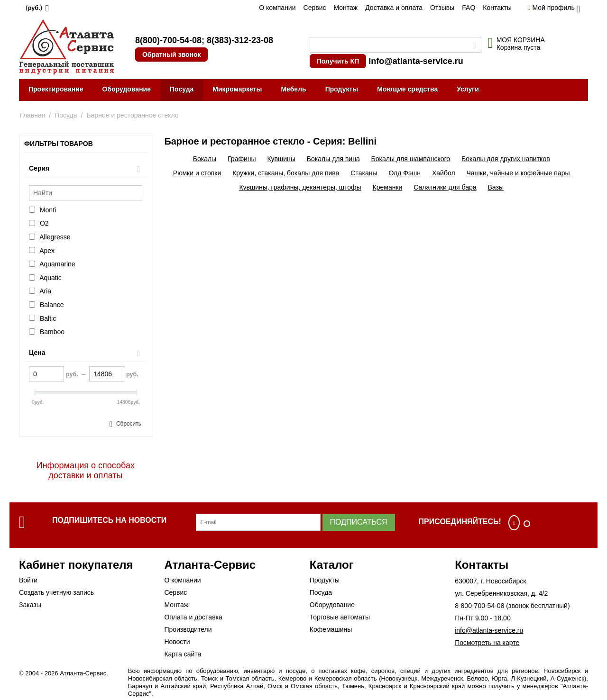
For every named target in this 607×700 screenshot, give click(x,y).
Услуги (468, 89)
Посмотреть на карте (487, 643)
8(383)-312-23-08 (240, 40)
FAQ (469, 8)
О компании (277, 8)
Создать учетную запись (56, 592)
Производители (188, 629)
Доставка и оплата (394, 8)
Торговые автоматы (340, 617)
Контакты (497, 8)
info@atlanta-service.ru (416, 61)
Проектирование (56, 89)
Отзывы (442, 8)
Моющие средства (407, 89)
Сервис (315, 8)
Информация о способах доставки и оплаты (86, 470)
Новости (177, 642)
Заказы (30, 605)
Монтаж (345, 8)
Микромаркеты (237, 89)
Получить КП (338, 61)
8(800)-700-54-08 (168, 40)
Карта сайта (183, 654)
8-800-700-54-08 (479, 606)
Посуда (182, 89)
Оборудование (127, 89)
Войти (28, 580)
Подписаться (359, 522)
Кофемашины (331, 629)
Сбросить (129, 424)
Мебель (293, 89)
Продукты (342, 89)
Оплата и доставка (193, 617)
